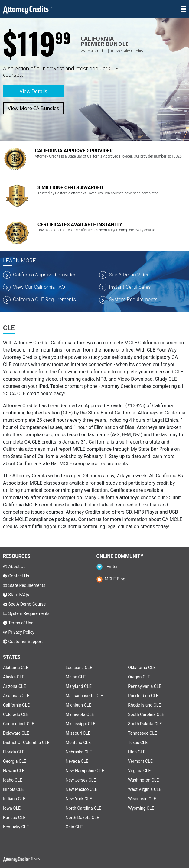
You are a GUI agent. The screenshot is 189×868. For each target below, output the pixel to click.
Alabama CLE (16, 668)
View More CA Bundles (33, 108)
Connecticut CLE (19, 724)
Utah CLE (137, 752)
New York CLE (79, 799)
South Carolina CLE (146, 714)
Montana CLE (78, 743)
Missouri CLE (78, 733)
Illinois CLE (13, 789)
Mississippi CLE (81, 724)
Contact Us (16, 576)
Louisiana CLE (79, 668)
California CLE (16, 705)
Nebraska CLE (79, 752)
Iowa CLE (12, 808)
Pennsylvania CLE (145, 686)
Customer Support (23, 642)
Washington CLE (143, 780)
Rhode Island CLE (144, 705)
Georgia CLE (15, 761)
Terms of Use (18, 623)
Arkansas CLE (16, 696)
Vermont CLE (140, 761)
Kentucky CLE (16, 827)
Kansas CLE (14, 818)
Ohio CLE (74, 827)
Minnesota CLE (80, 714)
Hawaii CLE (14, 771)
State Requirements (24, 585)
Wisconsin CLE (142, 799)
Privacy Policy (19, 632)
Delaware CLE (16, 733)
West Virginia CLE (145, 789)
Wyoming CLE (141, 808)
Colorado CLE (16, 714)
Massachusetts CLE (84, 696)
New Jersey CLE (81, 780)
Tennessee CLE (142, 733)
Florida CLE (14, 752)
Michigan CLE (78, 705)
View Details (33, 91)
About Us (14, 567)
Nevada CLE (77, 761)
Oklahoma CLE (142, 668)
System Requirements (26, 613)
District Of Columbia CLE (26, 743)
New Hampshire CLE (85, 771)
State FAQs (16, 595)
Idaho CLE (13, 780)
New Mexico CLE (81, 789)
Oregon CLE (139, 677)
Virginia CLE (139, 771)
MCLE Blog (111, 579)
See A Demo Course (24, 604)
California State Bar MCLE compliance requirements (72, 464)
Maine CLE (76, 677)
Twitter (107, 567)
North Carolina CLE (83, 808)
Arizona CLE (15, 686)
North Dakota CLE (82, 818)
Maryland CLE (79, 686)
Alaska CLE (14, 677)
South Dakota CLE (145, 724)
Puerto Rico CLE (143, 696)
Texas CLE (138, 743)
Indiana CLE (14, 799)
